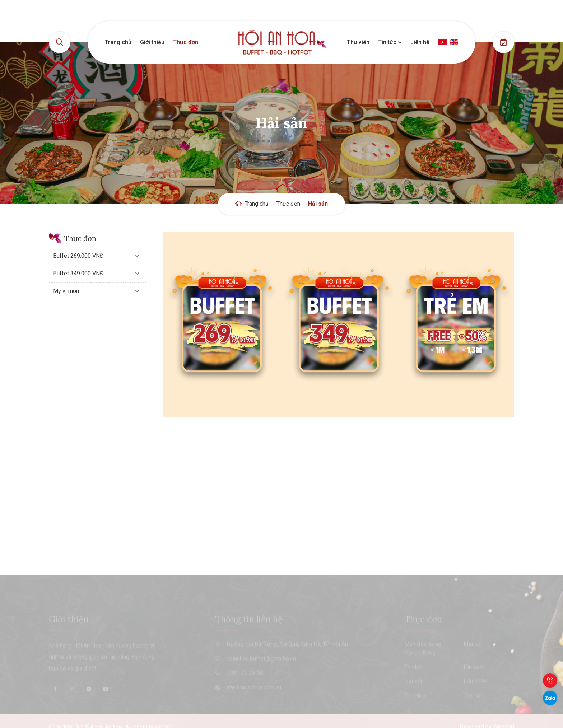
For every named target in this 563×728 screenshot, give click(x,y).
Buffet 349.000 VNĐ (78, 273)
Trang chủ (118, 42)
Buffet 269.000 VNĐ (78, 256)
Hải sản (318, 204)
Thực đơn (186, 42)
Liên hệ (420, 42)
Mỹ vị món (66, 291)
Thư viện (358, 42)
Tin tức (390, 42)
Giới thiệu (152, 42)
